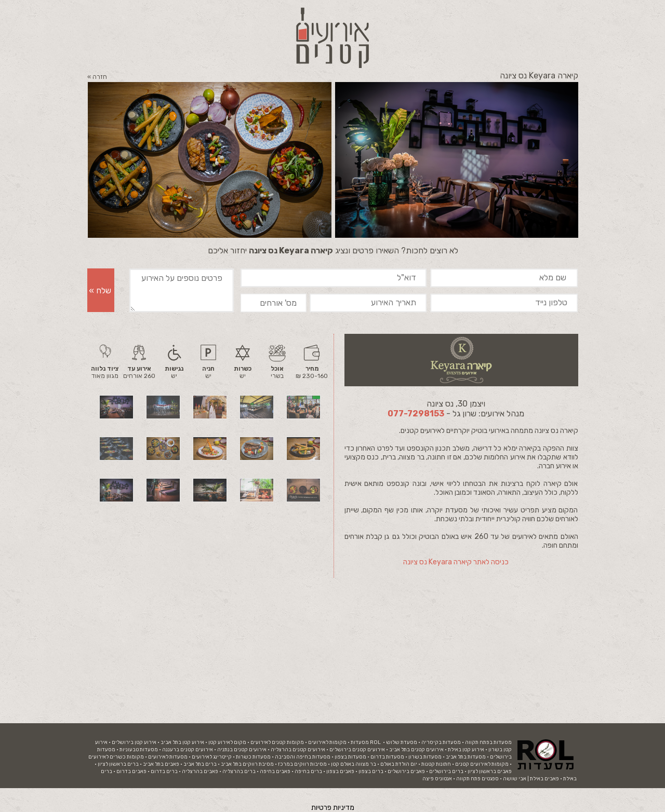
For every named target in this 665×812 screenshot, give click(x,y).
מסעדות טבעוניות (139, 750)
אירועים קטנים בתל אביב (416, 750)
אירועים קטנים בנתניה (242, 750)
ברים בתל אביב (200, 764)
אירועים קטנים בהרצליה (298, 750)
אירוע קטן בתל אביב (182, 742)
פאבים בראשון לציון (490, 772)
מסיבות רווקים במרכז (302, 764)
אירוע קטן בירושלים (134, 742)
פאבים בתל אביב (161, 764)
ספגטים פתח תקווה (477, 779)
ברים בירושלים (446, 772)
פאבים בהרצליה (200, 772)
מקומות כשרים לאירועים (116, 757)
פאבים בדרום (131, 772)
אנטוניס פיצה (437, 779)
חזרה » (97, 77)
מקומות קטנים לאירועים (277, 742)
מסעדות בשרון (425, 757)
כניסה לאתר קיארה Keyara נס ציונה (456, 562)
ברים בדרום (164, 772)
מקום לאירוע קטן (227, 742)
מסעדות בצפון (350, 757)
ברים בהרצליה (239, 772)
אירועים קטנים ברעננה (188, 750)
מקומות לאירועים (327, 742)
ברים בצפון (371, 772)
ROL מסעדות (366, 742)
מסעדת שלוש (402, 742)
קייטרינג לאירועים (212, 757)
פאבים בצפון (340, 772)
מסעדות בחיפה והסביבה (303, 757)
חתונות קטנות (436, 764)
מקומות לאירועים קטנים (482, 764)
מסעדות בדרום (387, 757)
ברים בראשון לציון (118, 764)
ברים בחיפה (308, 772)
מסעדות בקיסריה (441, 742)
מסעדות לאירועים (168, 757)
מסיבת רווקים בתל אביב (247, 764)
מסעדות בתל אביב (466, 757)
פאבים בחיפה (275, 772)
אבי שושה (515, 779)
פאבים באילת (544, 779)
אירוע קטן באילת (466, 750)
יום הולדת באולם (399, 764)
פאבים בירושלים (406, 772)
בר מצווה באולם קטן (354, 764)
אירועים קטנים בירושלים (357, 750)
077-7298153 (416, 414)
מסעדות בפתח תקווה (488, 742)
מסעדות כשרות (253, 757)
